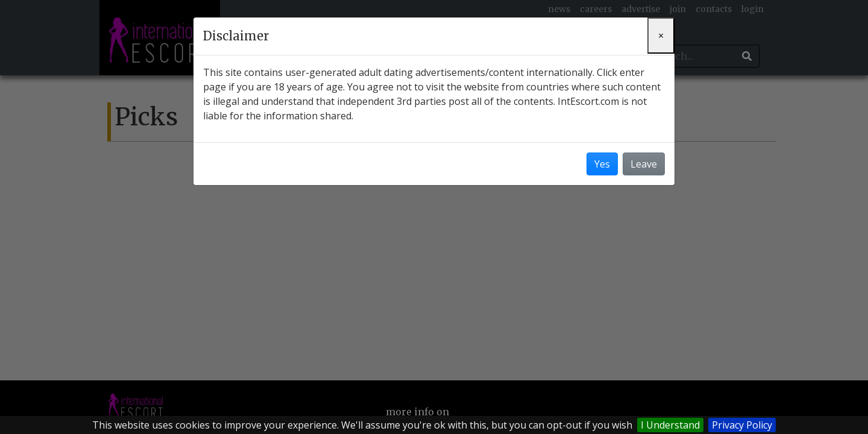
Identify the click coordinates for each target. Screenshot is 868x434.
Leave (644, 164)
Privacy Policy (742, 425)
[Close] (661, 36)
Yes (602, 164)
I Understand (670, 425)
